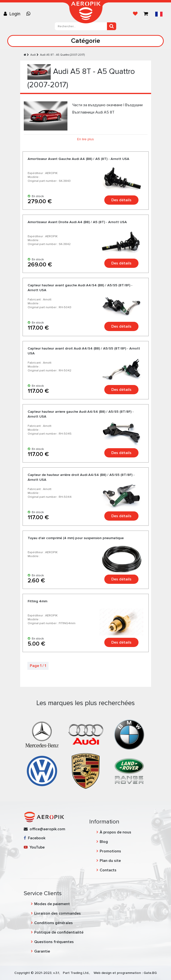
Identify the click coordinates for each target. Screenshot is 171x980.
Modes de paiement (52, 904)
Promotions (110, 851)
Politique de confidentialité (59, 932)
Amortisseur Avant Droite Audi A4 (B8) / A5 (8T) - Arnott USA (77, 222)
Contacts (108, 870)
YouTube (34, 847)
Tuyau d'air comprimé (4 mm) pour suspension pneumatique (76, 538)
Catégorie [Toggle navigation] (86, 41)
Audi (33, 55)
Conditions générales (53, 923)
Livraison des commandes (57, 913)
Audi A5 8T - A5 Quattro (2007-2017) (62, 55)
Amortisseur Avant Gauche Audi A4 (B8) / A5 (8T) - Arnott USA (78, 159)
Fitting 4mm (37, 601)
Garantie (42, 951)
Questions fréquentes (54, 942)
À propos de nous (115, 832)
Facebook (35, 838)
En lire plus (85, 139)
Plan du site (110, 861)
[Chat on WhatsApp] (30, 14)
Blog (104, 842)
